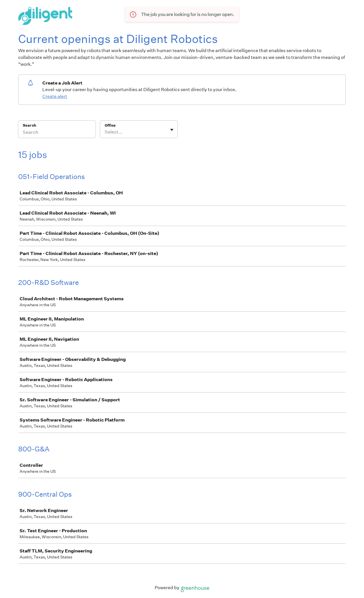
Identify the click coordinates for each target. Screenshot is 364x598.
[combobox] (105, 132)
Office (110, 125)
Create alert (55, 96)
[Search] (57, 133)
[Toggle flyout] (172, 130)
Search (29, 125)
